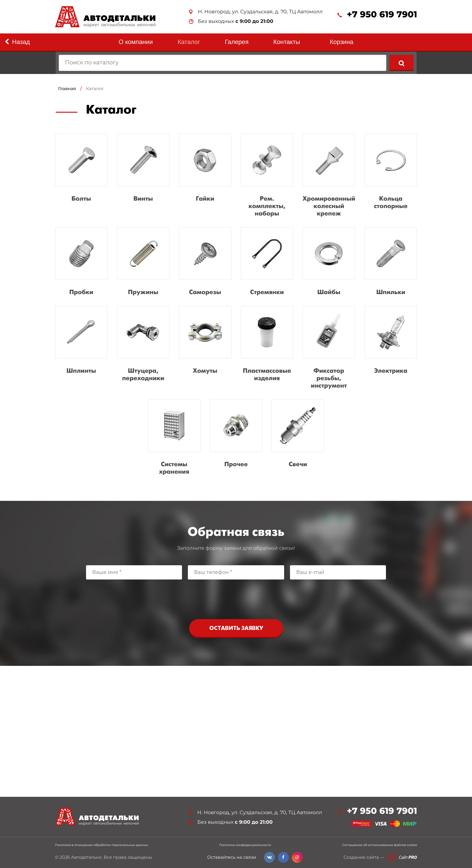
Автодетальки (86, 857)
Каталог (189, 42)
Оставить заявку (236, 629)
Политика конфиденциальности (245, 845)
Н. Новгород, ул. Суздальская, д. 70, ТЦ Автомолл (260, 12)
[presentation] (236, 598)
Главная (67, 89)
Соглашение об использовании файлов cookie (379, 845)
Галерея (237, 42)
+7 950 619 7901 (382, 15)
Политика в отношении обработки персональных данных (102, 845)
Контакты (287, 42)
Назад (17, 42)
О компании (136, 42)
